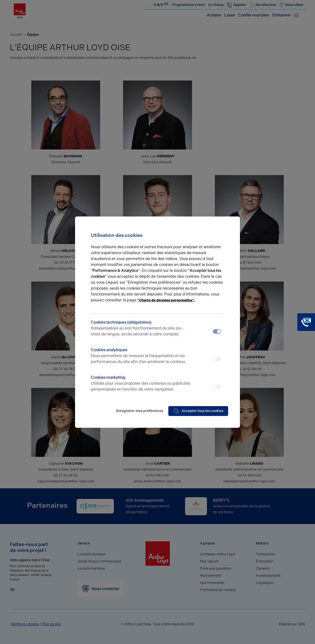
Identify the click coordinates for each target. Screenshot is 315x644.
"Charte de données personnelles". (166, 300)
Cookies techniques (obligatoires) (141, 329)
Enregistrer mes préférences (140, 411)
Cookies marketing (141, 384)
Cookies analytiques (141, 356)
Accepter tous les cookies (198, 411)
